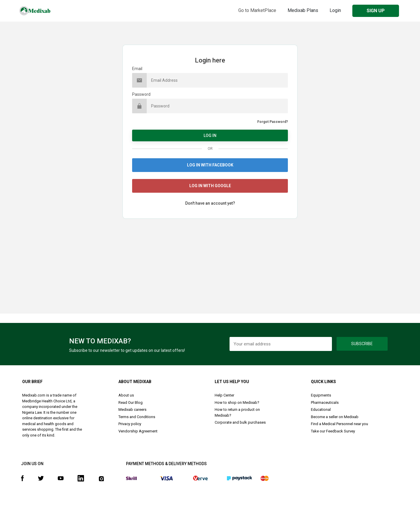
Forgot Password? (273, 122)
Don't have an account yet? (210, 203)
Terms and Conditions (137, 417)
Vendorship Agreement (138, 431)
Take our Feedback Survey (333, 431)
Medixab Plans (303, 10)
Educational (321, 410)
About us (126, 395)
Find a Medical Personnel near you (339, 424)
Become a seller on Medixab (335, 417)
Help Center (224, 395)
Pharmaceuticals (325, 402)
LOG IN (210, 135)
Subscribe (362, 344)
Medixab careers (132, 410)
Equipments (321, 395)
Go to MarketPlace (257, 10)
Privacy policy (130, 424)
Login (335, 10)
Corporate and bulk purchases (240, 422)
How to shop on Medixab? (237, 402)
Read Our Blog (131, 402)
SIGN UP (376, 11)
